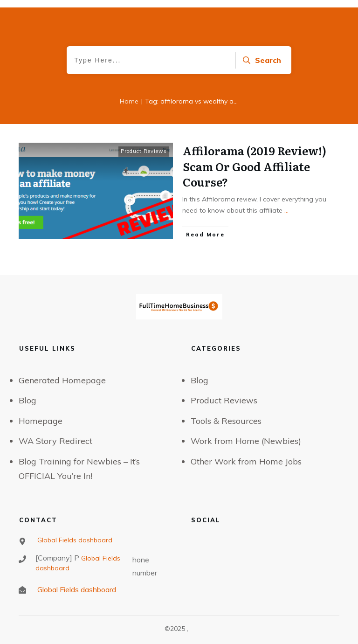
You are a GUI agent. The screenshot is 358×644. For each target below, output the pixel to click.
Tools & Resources (226, 421)
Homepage (41, 421)
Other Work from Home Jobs (246, 461)
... (286, 210)
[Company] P (57, 558)
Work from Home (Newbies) (246, 441)
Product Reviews (144, 151)
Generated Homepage (62, 380)
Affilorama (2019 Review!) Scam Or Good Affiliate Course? (255, 166)
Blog (28, 400)
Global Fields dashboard (74, 540)
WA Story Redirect (55, 441)
